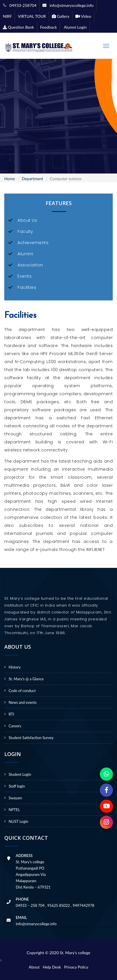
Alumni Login (75, 27)
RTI (11, 714)
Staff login (17, 786)
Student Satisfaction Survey (31, 738)
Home (10, 179)
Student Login (20, 774)
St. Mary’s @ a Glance (26, 679)
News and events (23, 702)
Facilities (27, 287)
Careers (15, 726)
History (15, 667)
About (35, 967)
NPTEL (14, 810)
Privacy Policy (76, 967)
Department (33, 179)
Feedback (49, 27)
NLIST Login (18, 821)
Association (30, 265)
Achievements (33, 243)
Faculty (25, 231)
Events (25, 276)
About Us (27, 220)
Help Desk (53, 967)
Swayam (15, 798)
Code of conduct (22, 691)
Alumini (25, 254)
